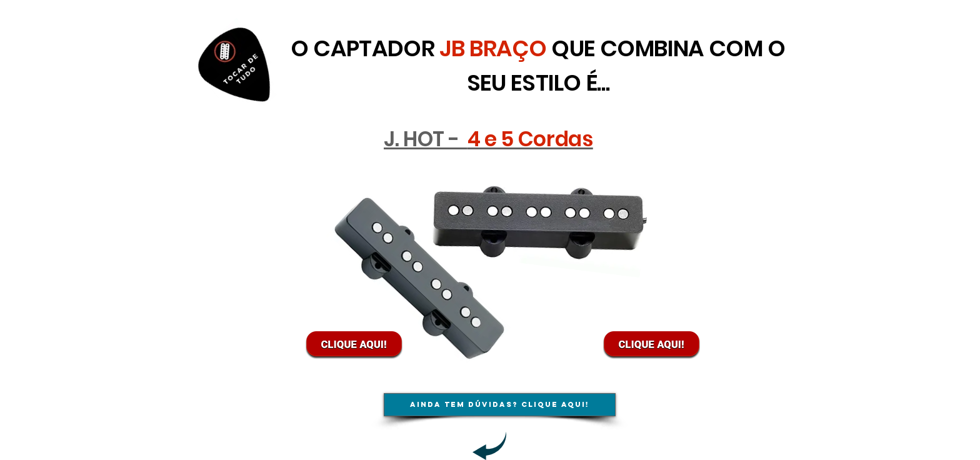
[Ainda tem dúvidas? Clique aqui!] (500, 405)
